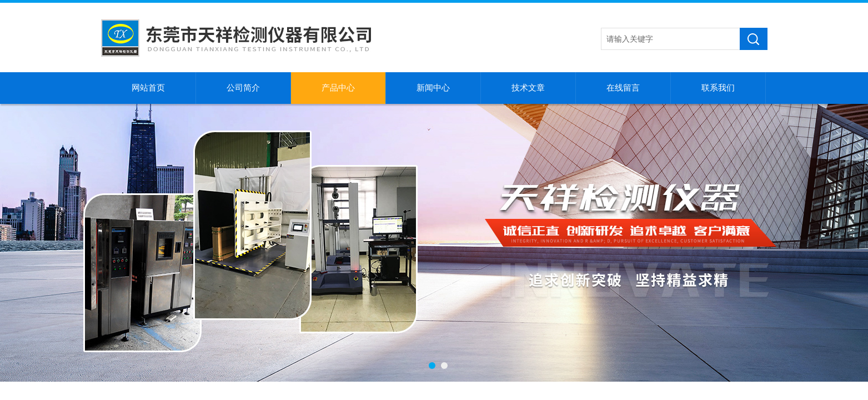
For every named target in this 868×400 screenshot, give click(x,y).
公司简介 (243, 88)
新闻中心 (433, 88)
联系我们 (718, 88)
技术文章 (528, 88)
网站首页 (148, 88)
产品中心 (338, 88)
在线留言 (623, 88)
